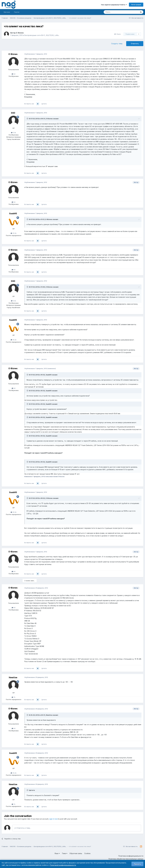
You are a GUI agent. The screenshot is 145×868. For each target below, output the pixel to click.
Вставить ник (29, 104)
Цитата (44, 104)
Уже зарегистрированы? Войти (114, 5)
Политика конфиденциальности (131, 856)
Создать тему (117, 44)
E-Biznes (20, 33)
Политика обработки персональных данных (126, 859)
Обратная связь (76, 853)
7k (13, 697)
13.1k (13, 133)
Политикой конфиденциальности (63, 865)
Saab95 (13, 213)
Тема (65, 853)
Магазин (7, 12)
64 (14, 74)
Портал (17, 12)
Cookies (87, 853)
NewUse (13, 677)
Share (117, 34)
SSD (13, 113)
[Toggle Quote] (28, 119)
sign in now (53, 819)
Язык (57, 853)
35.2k (14, 233)
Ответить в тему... (23, 828)
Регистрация (136, 5)
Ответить (135, 44)
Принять (137, 864)
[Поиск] (115, 12)
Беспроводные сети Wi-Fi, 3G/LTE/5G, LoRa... (42, 35)
